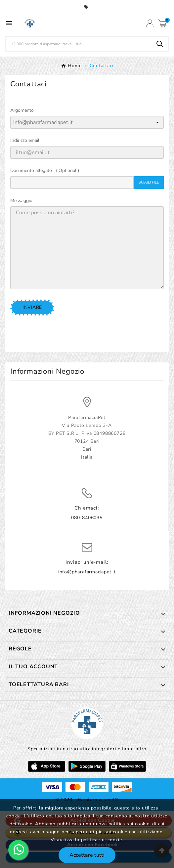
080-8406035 (87, 518)
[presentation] (72, 329)
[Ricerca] (78, 44)
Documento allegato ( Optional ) (45, 170)
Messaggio (21, 201)
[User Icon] (150, 23)
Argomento (22, 110)
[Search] (160, 44)
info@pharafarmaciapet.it (87, 572)
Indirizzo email (25, 140)
